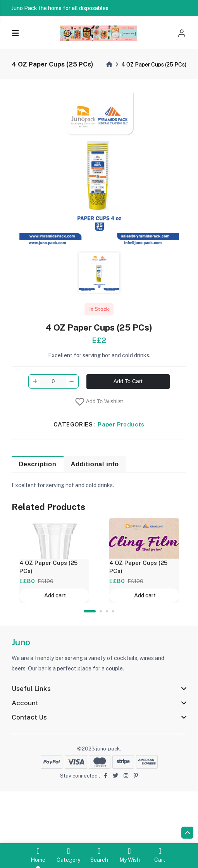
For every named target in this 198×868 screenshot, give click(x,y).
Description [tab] (37, 488)
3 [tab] (107, 611)
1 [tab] (90, 611)
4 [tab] (113, 611)
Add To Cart (128, 452)
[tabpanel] (54, 560)
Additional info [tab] (95, 488)
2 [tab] (101, 611)
